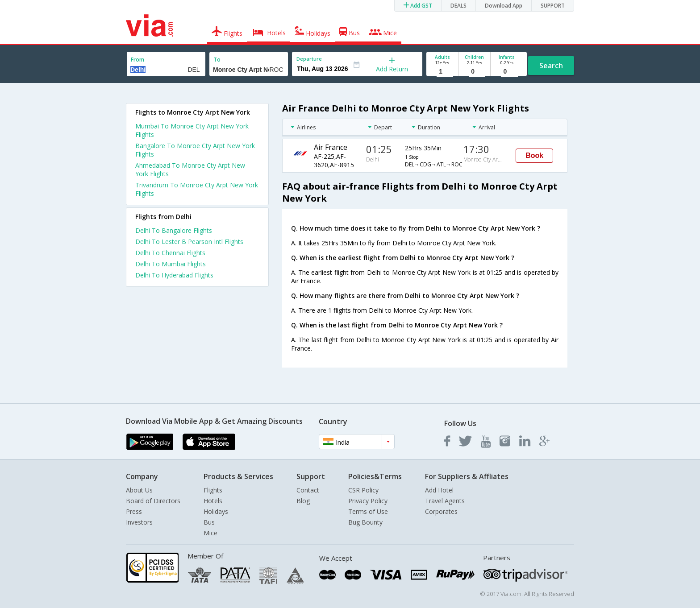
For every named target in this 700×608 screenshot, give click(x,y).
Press (134, 511)
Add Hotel (439, 490)
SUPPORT (553, 6)
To (217, 60)
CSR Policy (363, 490)
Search (551, 66)
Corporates (441, 511)
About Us (139, 490)
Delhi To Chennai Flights (170, 253)
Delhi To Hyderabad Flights (174, 275)
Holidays (216, 511)
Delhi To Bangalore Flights (174, 230)
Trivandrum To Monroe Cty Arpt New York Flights (197, 189)
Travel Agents (445, 501)
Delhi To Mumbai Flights (171, 264)
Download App (504, 6)
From (137, 60)
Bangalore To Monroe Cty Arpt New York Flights (195, 150)
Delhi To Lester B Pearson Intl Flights (189, 242)
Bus (209, 522)
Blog (303, 501)
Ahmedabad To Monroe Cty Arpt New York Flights (190, 170)
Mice (210, 533)
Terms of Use (368, 511)
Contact (308, 490)
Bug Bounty (365, 522)
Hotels (213, 501)
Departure (309, 59)
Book (534, 155)
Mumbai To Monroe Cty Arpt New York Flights (192, 130)
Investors (139, 522)
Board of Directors (153, 501)
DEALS (458, 6)
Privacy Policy (368, 501)
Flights (213, 490)
